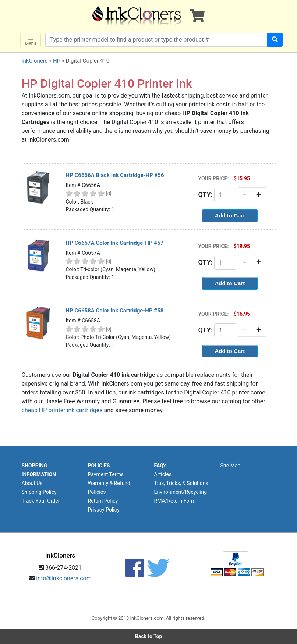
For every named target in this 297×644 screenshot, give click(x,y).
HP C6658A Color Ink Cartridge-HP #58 (115, 311)
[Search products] (157, 40)
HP (57, 61)
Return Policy (103, 501)
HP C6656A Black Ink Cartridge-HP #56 (115, 175)
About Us (32, 483)
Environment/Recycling (181, 492)
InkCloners (35, 61)
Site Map (231, 466)
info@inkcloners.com (64, 578)
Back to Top (149, 636)
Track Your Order (41, 501)
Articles (163, 474)
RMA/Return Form (175, 501)
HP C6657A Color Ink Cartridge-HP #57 (115, 243)
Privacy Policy (104, 510)
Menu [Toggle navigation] (31, 40)
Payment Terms (106, 474)
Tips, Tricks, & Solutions (181, 483)
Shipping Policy (39, 492)
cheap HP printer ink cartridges (62, 410)
